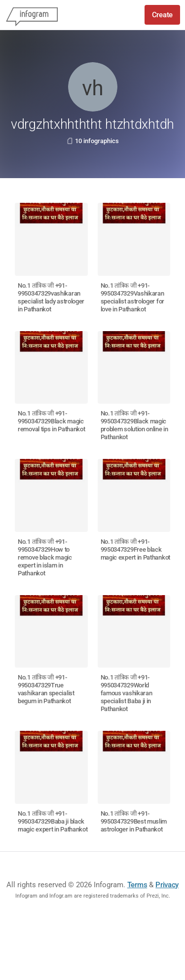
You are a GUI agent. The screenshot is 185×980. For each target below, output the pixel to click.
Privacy (167, 885)
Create (162, 15)
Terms (137, 885)
